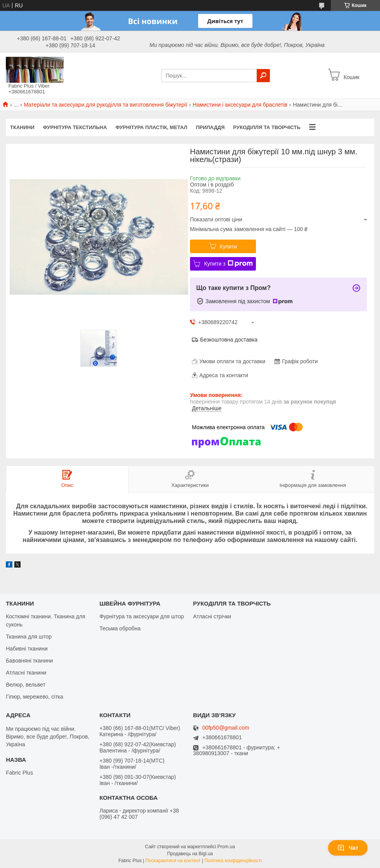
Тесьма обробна (120, 628)
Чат (348, 848)
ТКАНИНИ (22, 127)
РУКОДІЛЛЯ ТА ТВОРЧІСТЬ (267, 127)
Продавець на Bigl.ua (190, 854)
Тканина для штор (29, 637)
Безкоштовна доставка (229, 340)
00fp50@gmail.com (226, 728)
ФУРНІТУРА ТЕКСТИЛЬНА (75, 127)
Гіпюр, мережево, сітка (35, 697)
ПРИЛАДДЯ (210, 127)
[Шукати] (263, 76)
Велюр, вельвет (26, 685)
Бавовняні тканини (29, 661)
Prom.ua (226, 847)
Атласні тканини (26, 673)
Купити (229, 247)
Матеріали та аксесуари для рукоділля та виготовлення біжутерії (106, 105)
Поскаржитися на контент (173, 861)
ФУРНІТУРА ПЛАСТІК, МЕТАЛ (152, 127)
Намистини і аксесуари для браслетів (240, 105)
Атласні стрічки (212, 616)
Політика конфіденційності (233, 861)
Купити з (228, 264)
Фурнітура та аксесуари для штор (142, 616)
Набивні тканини (27, 649)
